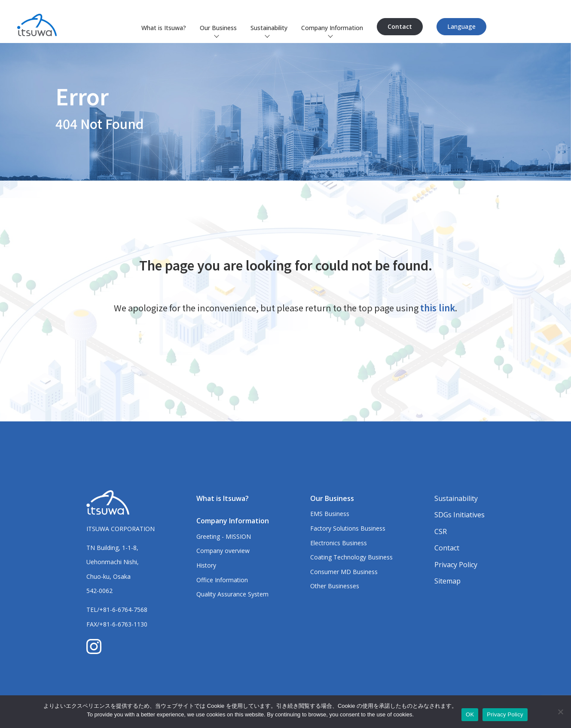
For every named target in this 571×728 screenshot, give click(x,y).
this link (438, 308)
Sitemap (447, 581)
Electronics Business (339, 543)
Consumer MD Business (344, 572)
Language (461, 26)
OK (470, 714)
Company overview (223, 551)
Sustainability (269, 28)
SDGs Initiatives (460, 515)
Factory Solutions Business (348, 528)
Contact (400, 26)
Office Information (222, 580)
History (206, 565)
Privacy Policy (456, 565)
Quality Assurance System (232, 594)
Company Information (332, 28)
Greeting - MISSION (224, 536)
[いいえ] (560, 712)
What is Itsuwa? (164, 28)
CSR (441, 531)
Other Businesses (335, 586)
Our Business (218, 28)
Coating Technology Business (351, 557)
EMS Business (330, 514)
